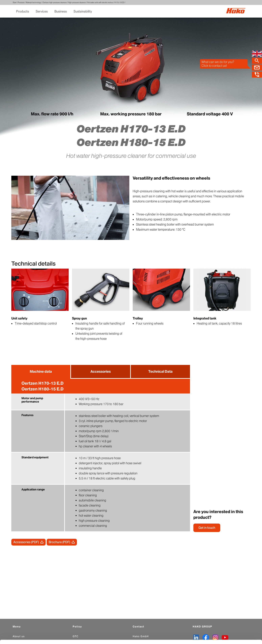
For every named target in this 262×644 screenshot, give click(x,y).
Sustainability (83, 11)
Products (21, 2)
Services (42, 11)
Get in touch (207, 528)
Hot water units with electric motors (100, 2)
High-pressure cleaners (77, 2)
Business (61, 11)
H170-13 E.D (119, 2)
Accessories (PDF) (26, 542)
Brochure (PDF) (59, 542)
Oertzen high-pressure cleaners (55, 2)
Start (14, 2)
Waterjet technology (33, 2)
